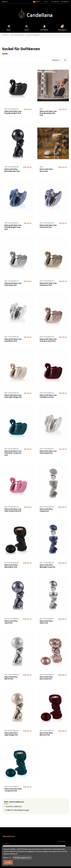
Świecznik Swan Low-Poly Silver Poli (13, 284)
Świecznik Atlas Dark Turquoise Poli (13, 790)
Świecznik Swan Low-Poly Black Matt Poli (13, 112)
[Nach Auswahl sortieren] (57, 60)
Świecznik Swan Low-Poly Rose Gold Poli (48, 340)
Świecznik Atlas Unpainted (46, 510)
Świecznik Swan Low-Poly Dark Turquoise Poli (13, 453)
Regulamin (5, 2)
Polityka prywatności (22, 858)
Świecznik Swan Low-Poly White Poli (13, 340)
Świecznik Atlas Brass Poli (46, 170)
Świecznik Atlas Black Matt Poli (11, 566)
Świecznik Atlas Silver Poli (46, 622)
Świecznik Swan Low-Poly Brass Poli (48, 284)
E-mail (6, 844)
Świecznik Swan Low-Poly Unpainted (48, 452)
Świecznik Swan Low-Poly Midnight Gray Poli (13, 227)
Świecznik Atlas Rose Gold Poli (46, 678)
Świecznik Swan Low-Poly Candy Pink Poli (13, 510)
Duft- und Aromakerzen (14, 802)
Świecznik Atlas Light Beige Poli (11, 734)
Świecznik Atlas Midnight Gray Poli (47, 566)
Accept (8, 862)
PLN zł (46, 2)
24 (66, 60)
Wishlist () (55, 2)
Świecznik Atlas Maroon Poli (46, 734)
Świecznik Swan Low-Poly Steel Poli (48, 226)
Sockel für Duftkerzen (14, 806)
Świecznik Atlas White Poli (11, 678)
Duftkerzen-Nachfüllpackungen (17, 810)
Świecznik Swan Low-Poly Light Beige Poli (13, 396)
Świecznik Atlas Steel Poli (11, 622)
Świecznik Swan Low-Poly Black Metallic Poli (48, 113)
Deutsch (37, 2)
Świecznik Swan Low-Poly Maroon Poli (48, 396)
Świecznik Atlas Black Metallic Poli (12, 170)
